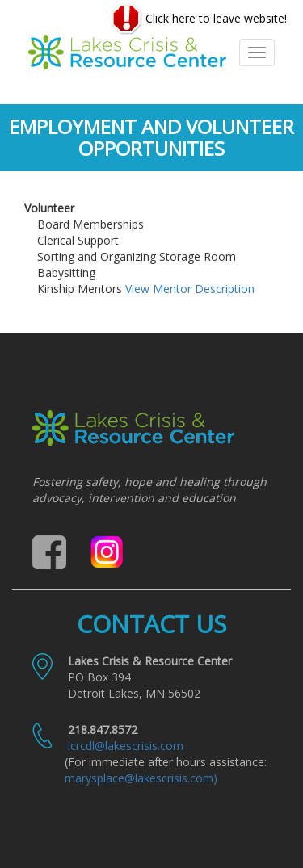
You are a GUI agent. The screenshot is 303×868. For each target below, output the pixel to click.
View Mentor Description (190, 289)
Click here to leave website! (199, 19)
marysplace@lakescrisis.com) (141, 778)
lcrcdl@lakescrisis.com (126, 746)
